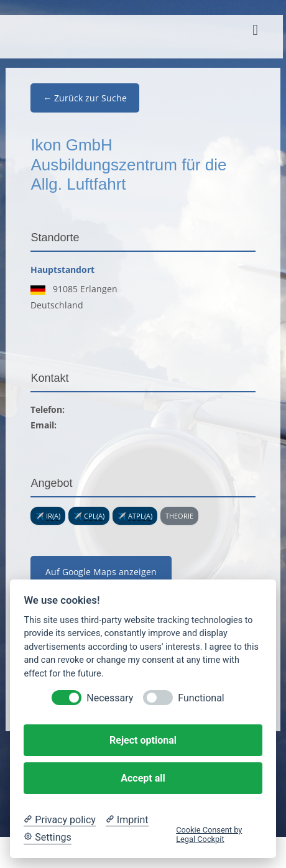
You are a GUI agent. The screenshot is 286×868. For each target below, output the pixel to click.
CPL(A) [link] (94, 516)
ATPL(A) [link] (140, 516)
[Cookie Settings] (47, 838)
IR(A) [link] (53, 516)
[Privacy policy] (59, 820)
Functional (201, 698)
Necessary (110, 698)
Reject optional (143, 740)
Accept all (143, 778)
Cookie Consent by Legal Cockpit (209, 834)
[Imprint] (127, 820)
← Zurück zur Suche (85, 98)
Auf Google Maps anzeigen (101, 572)
